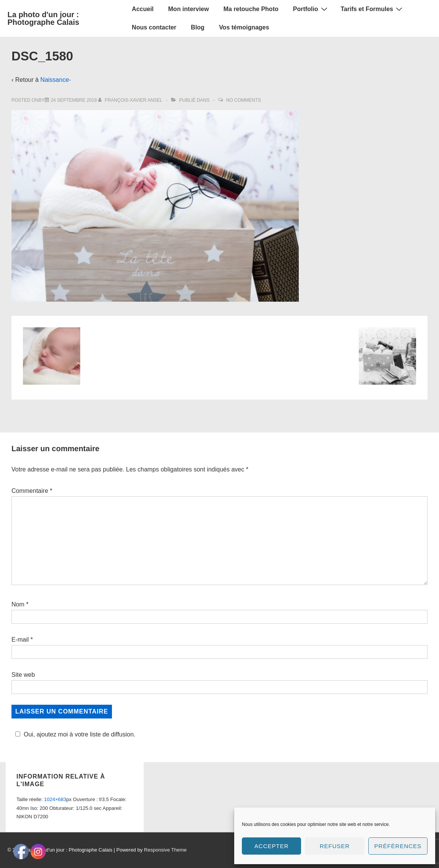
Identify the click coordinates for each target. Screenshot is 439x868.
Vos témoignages (244, 27)
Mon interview (189, 9)
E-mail (20, 640)
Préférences (398, 846)
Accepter (272, 846)
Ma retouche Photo (251, 9)
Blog (198, 27)
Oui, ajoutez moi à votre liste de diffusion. (74, 734)
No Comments (244, 100)
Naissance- (56, 80)
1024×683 (55, 799)
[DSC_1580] (74, 100)
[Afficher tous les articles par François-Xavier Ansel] (131, 100)
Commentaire (32, 491)
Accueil (143, 9)
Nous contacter (154, 27)
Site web (23, 675)
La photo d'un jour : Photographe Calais (44, 18)
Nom (18, 604)
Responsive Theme (165, 850)
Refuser (335, 846)
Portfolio (311, 9)
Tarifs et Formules (373, 9)
